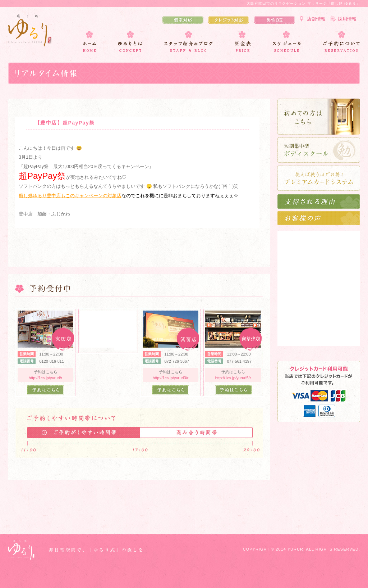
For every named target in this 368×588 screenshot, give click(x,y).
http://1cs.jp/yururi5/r (233, 378)
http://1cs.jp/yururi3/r (171, 378)
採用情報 (347, 19)
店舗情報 (316, 19)
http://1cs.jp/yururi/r (46, 378)
